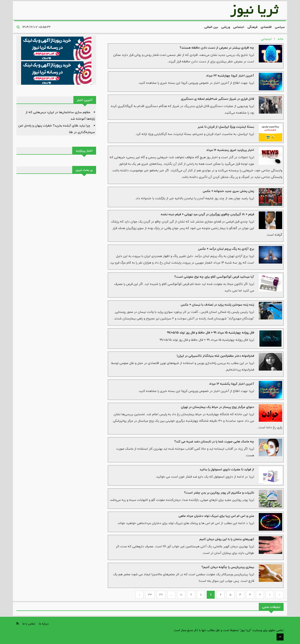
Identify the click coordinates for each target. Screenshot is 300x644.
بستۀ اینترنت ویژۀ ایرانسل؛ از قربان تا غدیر (226, 127)
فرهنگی (252, 27)
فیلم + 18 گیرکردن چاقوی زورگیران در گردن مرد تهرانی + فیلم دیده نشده (207, 214)
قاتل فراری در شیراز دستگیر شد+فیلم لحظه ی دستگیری (217, 99)
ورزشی (226, 27)
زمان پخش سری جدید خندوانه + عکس (228, 191)
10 (181, 595)
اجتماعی (239, 27)
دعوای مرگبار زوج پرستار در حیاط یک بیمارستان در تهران (217, 407)
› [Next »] (140, 595)
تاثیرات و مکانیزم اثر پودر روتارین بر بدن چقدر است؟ (219, 493)
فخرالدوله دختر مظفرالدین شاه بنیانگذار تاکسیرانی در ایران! (215, 356)
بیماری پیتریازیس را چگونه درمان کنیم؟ (228, 567)
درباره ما (44, 624)
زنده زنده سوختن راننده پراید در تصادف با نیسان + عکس (217, 305)
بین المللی (211, 27)
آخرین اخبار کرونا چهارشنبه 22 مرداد (230, 76)
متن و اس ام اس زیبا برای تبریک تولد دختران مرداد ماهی (216, 516)
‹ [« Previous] (280, 595)
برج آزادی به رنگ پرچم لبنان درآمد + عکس (226, 249)
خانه (281, 39)
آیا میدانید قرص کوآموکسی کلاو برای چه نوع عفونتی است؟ (214, 277)
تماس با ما (29, 624)
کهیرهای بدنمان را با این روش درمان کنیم (227, 539)
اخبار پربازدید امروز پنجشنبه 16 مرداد (230, 150)
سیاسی (280, 27)
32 (161, 595)
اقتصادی (266, 27)
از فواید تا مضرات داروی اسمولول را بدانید (227, 469)
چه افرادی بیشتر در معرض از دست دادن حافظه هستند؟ (217, 48)
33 (150, 595)
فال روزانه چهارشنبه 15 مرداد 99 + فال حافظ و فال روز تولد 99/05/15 (211, 333)
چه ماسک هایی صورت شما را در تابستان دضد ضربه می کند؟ (214, 441)
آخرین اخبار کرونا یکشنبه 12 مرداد (232, 384)
